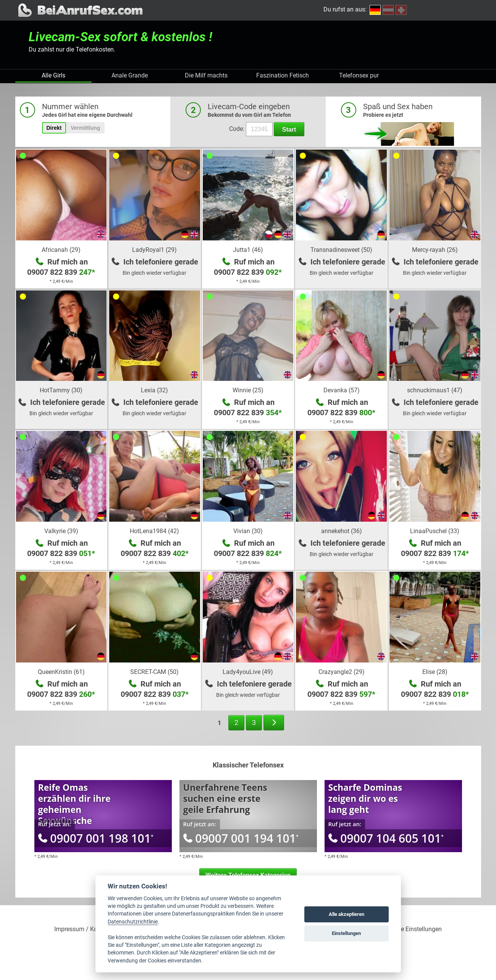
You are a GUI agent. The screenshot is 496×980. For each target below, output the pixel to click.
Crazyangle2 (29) (342, 672)
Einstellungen (346, 933)
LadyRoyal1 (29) (154, 250)
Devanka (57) (342, 390)
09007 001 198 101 (96, 838)
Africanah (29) (61, 250)
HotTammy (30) (61, 390)
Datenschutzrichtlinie (133, 922)
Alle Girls (53, 75)
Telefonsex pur (359, 75)
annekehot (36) (342, 531)
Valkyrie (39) (61, 531)
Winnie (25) (248, 390)
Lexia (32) (154, 390)
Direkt (54, 128)
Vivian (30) (248, 531)
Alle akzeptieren (347, 914)
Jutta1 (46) (248, 250)
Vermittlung (85, 128)
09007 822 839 (61, 272)
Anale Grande (130, 75)
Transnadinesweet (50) (341, 250)
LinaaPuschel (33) (435, 531)
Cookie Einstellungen (414, 929)
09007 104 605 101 (386, 838)
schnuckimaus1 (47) (435, 390)
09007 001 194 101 (241, 838)
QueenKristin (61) (61, 672)
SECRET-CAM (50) (154, 672)
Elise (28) (435, 672)
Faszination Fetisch (283, 75)
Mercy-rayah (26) (435, 250)
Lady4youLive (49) (248, 672)
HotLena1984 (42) (154, 531)
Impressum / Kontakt (83, 929)
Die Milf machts (206, 75)
